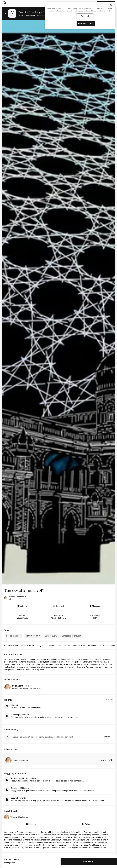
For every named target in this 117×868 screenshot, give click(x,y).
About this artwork (12, 645)
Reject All (85, 16)
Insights (40, 645)
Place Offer (89, 861)
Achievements (109, 645)
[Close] (111, 5)
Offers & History (28, 645)
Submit (107, 737)
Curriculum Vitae (94, 645)
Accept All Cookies (86, 23)
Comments (50, 645)
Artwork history (63, 645)
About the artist (78, 645)
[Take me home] (4, 3)
